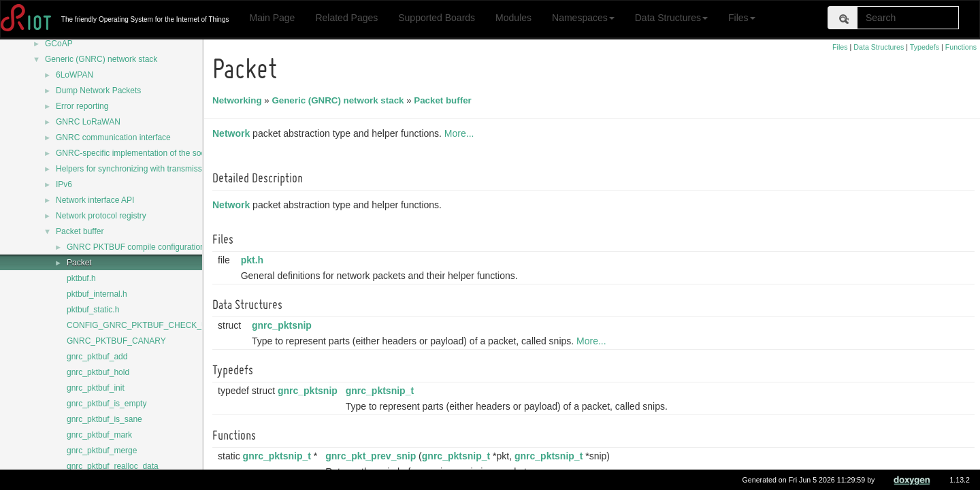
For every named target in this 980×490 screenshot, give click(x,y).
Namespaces (583, 18)
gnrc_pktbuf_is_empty (107, 404)
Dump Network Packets (98, 91)
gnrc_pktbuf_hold (98, 372)
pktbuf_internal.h (97, 294)
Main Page (272, 18)
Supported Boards (437, 18)
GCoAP (59, 44)
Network (233, 133)
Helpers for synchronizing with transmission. (135, 169)
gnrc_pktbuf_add (97, 357)
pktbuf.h (81, 278)
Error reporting (82, 106)
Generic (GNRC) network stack (101, 59)
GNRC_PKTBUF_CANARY (116, 341)
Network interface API (95, 200)
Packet (79, 263)
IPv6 (64, 184)
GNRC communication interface (113, 137)
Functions (961, 47)
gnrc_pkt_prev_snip (373, 456)
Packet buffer (80, 231)
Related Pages (346, 18)
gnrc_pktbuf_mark (99, 435)
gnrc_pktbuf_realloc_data (113, 466)
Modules (513, 18)
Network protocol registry (101, 216)
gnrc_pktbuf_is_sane (104, 419)
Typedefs (925, 47)
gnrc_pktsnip (284, 325)
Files (742, 18)
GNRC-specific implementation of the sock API (140, 153)
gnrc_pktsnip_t (382, 391)
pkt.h (254, 260)
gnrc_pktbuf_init (96, 388)
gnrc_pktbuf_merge (102, 451)
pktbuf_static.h (93, 310)
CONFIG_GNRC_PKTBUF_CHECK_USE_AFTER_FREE (171, 325)
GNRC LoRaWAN (88, 122)
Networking (239, 100)
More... (461, 133)
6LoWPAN (75, 75)
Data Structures (671, 18)
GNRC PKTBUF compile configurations (138, 247)
